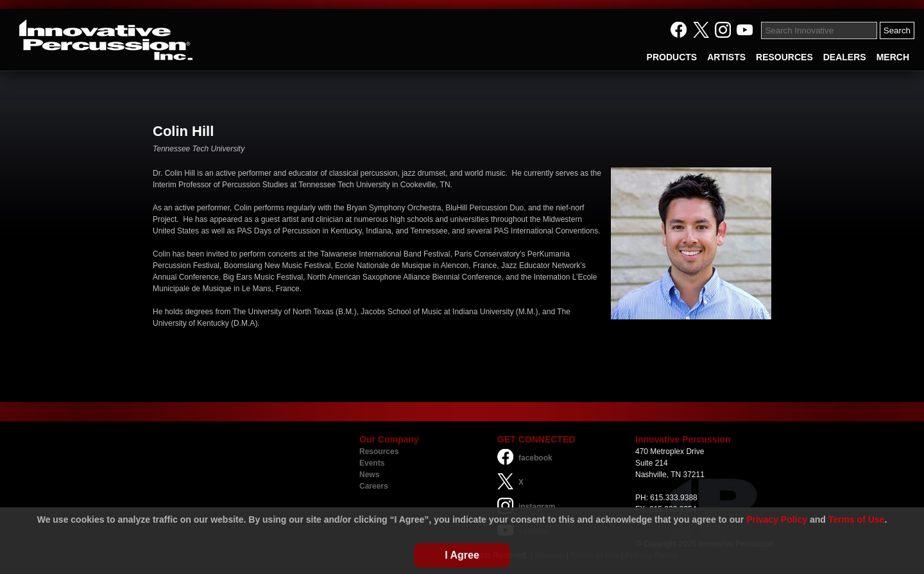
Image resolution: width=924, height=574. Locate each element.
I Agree (462, 555)
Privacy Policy (777, 519)
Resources (379, 452)
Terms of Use (857, 519)
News (369, 475)
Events (372, 463)
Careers (374, 486)
